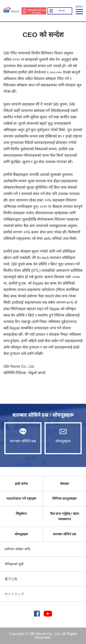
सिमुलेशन (21, 514)
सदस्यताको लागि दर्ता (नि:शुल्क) (37, 12)
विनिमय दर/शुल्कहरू (64, 499)
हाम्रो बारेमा (21, 484)
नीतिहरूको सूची (14, 564)
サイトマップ (14, 594)
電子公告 (11, 579)
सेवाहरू (65, 484)
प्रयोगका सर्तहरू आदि (17, 549)
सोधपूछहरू (63, 435)
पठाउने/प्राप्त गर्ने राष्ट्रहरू (21, 499)
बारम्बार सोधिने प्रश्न (23, 435)
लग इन (62, 11)
